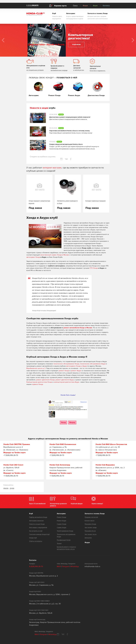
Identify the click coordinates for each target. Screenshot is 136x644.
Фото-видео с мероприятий (38, 528)
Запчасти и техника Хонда (95, 514)
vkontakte (66, 159)
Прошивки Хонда (90, 524)
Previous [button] (3, 40)
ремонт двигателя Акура (65, 380)
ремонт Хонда (64, 371)
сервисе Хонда (37, 384)
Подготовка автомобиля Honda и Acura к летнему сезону (69, 131)
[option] (68, 40)
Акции (95, 6)
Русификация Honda (64, 540)
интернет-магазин (52, 168)
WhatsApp (75, 566)
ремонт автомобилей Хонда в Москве (78, 328)
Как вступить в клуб (36, 531)
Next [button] (133, 40)
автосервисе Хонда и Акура (76, 366)
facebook (71, 159)
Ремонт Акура (61, 521)
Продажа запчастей (91, 517)
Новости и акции (39, 108)
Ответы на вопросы (36, 541)
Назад (63, 422)
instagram (61, 159)
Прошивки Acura (90, 531)
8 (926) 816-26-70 (36, 566)
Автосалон (88, 538)
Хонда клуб (33, 538)
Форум (85, 6)
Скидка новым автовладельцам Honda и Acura (66, 144)
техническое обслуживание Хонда (66, 364)
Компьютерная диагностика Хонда (39, 382)
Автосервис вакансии (36, 521)
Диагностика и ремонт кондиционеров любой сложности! (70, 117)
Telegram (66, 566)
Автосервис (61, 514)
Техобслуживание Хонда (65, 531)
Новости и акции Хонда (37, 524)
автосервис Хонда (33, 257)
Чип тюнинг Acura (91, 534)
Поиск (75, 6)
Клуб (31, 514)
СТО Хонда (94, 268)
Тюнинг (59, 544)
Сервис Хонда (62, 524)
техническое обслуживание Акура (93, 364)
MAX (59, 566)
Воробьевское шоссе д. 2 (36, 368)
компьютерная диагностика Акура (67, 382)
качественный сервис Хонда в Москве (55, 255)
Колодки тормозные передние (96, 201)
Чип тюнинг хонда (91, 528)
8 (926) (32, 6)
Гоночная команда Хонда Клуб (39, 534)
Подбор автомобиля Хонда (38, 517)
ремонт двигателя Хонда (45, 380)
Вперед (72, 422)
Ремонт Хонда (61, 517)
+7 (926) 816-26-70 (11, 455)
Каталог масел (90, 521)
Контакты (106, 6)
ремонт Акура (76, 371)
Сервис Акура (62, 528)
